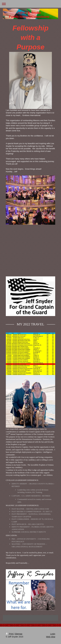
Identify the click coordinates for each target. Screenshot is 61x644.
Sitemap (19, 634)
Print (10, 634)
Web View (51, 637)
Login (53, 634)
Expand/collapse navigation (31, 4)
